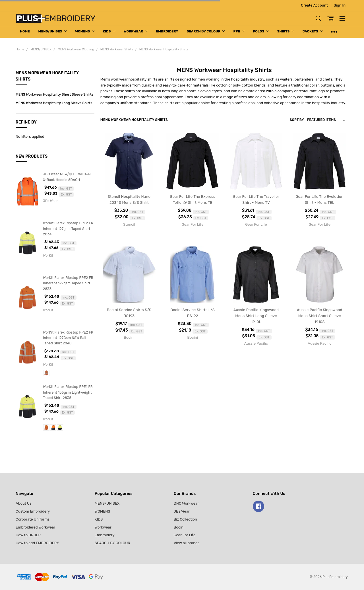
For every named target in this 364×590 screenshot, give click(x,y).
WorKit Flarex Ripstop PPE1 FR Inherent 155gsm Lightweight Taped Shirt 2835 (68, 392)
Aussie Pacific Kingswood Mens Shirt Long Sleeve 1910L (256, 316)
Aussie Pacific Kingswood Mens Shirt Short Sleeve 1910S (319, 316)
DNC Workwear (186, 503)
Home (25, 31)
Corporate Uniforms (33, 519)
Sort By (297, 120)
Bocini (179, 527)
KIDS (109, 31)
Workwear (136, 31)
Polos (261, 31)
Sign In (340, 5)
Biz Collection (185, 519)
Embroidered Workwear (35, 527)
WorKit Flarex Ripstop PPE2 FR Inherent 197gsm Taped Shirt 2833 (68, 283)
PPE (239, 31)
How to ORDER (28, 535)
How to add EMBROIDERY (37, 543)
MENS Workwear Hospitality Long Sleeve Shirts (54, 103)
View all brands (187, 543)
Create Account (314, 5)
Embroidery (167, 31)
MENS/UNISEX (53, 31)
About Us (24, 503)
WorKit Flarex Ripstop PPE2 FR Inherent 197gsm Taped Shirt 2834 (68, 229)
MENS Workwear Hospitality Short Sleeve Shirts (54, 94)
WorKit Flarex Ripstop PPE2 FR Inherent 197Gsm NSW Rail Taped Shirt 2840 (68, 338)
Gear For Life (185, 535)
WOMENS (85, 31)
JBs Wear (182, 511)
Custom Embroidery (33, 511)
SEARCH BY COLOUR (206, 31)
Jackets (313, 31)
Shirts (285, 31)
